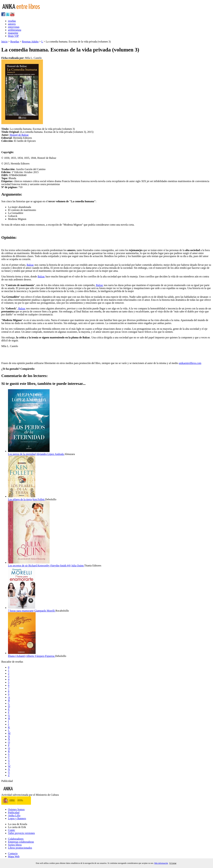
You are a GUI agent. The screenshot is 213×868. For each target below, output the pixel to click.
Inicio (4, 42)
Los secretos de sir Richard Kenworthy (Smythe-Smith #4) (39, 566)
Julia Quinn (78, 566)
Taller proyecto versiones (21, 833)
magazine (13, 33)
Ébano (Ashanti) (17, 656)
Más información (161, 863)
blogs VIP (13, 36)
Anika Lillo (14, 815)
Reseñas (15, 42)
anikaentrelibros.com (190, 363)
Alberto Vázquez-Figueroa (41, 656)
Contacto (13, 853)
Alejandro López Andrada (50, 454)
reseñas (12, 21)
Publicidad (14, 812)
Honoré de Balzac (19, 135)
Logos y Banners (17, 818)
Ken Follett (39, 499)
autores (12, 24)
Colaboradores (16, 839)
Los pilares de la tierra (20, 499)
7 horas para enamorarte (21, 611)
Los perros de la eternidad (22, 454)
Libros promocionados (20, 848)
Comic (12, 830)
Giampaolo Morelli (45, 611)
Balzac (30, 265)
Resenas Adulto (30, 42)
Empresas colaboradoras (21, 842)
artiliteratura (15, 30)
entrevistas (14, 27)
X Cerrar (173, 863)
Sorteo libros (15, 845)
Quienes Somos (16, 809)
